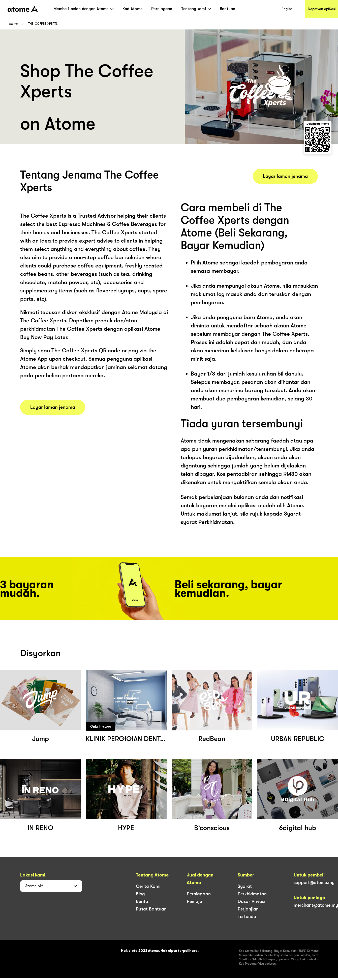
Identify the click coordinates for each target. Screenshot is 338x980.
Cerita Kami (148, 886)
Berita (142, 901)
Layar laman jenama (53, 407)
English (287, 9)
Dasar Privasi (251, 901)
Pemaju (194, 901)
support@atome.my (314, 883)
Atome (13, 24)
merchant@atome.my (316, 905)
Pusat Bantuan (151, 909)
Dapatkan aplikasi (322, 9)
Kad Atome (132, 9)
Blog (140, 894)
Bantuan (228, 9)
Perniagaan (162, 9)
